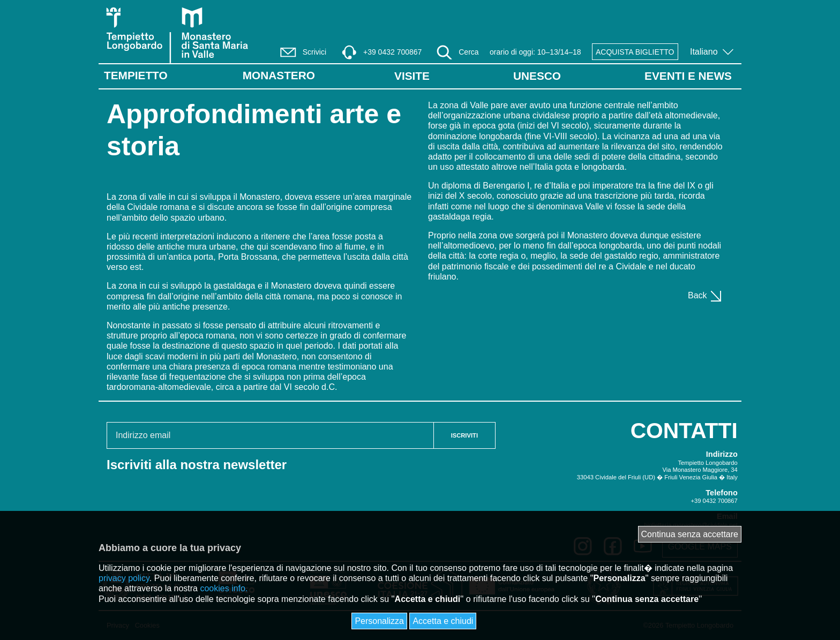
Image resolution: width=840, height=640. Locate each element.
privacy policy (124, 578)
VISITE (412, 76)
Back (705, 295)
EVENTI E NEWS (688, 76)
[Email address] (270, 435)
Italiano (705, 52)
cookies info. (224, 588)
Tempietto (136, 75)
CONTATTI (684, 431)
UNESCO (537, 76)
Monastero (279, 75)
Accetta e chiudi (443, 621)
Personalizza (379, 621)
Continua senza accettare (690, 534)
